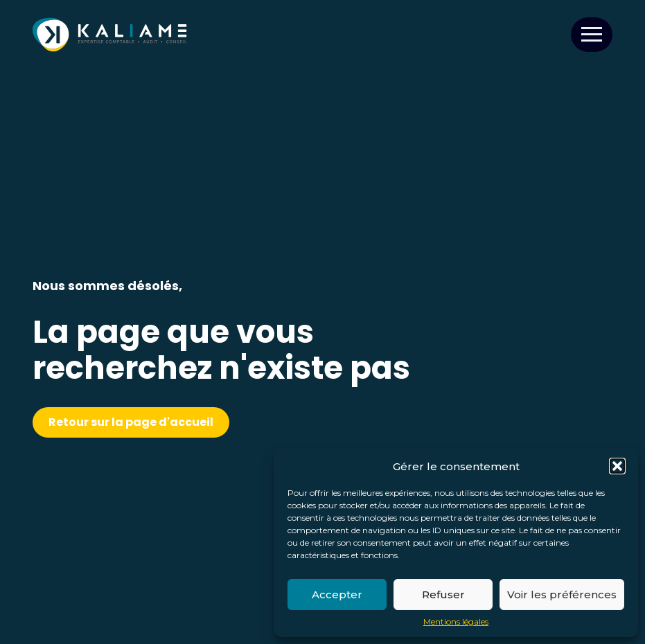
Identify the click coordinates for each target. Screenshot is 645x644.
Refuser (443, 594)
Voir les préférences (562, 594)
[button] (617, 466)
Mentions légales (456, 622)
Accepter (337, 594)
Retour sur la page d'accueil (131, 422)
